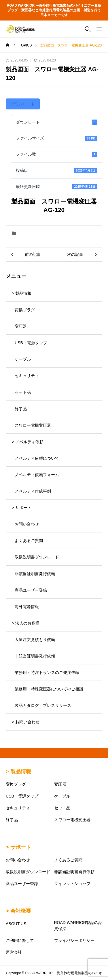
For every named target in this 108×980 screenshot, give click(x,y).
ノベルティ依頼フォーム (37, 475)
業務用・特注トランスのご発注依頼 (47, 672)
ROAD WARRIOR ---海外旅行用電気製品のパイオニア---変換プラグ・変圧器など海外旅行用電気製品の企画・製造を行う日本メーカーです (54, 10)
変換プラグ (25, 310)
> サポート (22, 508)
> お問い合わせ (26, 722)
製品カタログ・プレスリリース (43, 705)
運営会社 (14, 952)
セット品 (23, 392)
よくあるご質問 (29, 541)
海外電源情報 (27, 607)
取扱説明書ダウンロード (37, 557)
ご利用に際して (20, 940)
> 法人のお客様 (26, 623)
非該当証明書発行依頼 (35, 574)
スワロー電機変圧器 (33, 425)
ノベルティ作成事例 (33, 491)
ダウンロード (23, 104)
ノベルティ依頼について (37, 458)
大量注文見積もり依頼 (35, 640)
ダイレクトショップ (72, 884)
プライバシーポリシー (74, 940)
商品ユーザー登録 (31, 590)
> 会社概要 (18, 911)
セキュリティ (27, 376)
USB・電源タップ (31, 343)
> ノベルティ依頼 (28, 442)
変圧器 (21, 326)
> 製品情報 (22, 293)
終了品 (21, 409)
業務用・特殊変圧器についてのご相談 (49, 689)
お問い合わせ (27, 524)
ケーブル (23, 359)
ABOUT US (16, 924)
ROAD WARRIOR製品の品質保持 (78, 926)
